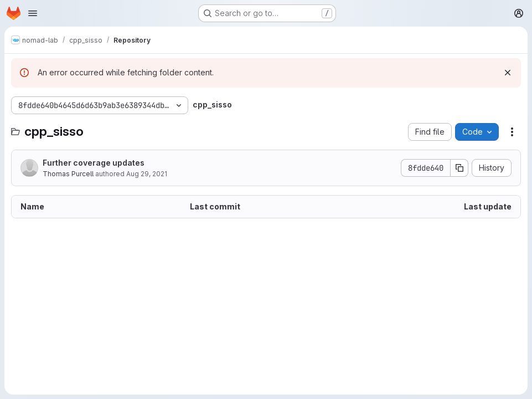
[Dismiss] (508, 73)
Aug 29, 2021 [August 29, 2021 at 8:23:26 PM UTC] (147, 174)
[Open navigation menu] (33, 13)
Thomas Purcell (68, 174)
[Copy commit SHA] (459, 168)
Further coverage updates (94, 163)
